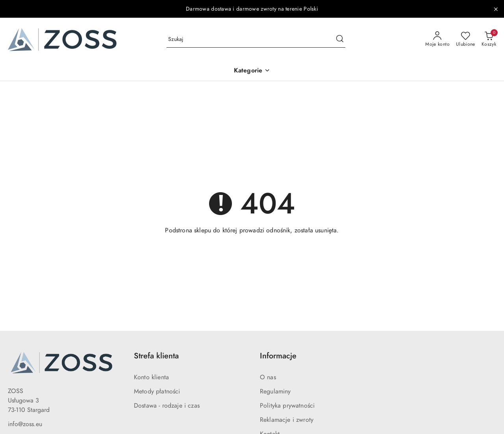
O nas (268, 377)
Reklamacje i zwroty (287, 420)
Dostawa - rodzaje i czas (167, 406)
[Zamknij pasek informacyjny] (496, 9)
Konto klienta (151, 377)
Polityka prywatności (287, 406)
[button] (252, 71)
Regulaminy (275, 391)
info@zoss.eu (25, 424)
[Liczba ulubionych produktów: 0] (466, 39)
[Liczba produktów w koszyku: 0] (489, 39)
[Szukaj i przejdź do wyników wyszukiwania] (340, 39)
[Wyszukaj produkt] (256, 40)
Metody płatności (157, 391)
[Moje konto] (437, 39)
